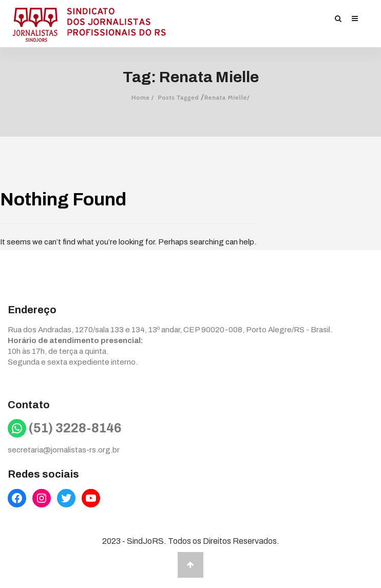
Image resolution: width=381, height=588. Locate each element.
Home (141, 97)
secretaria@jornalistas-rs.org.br (64, 450)
